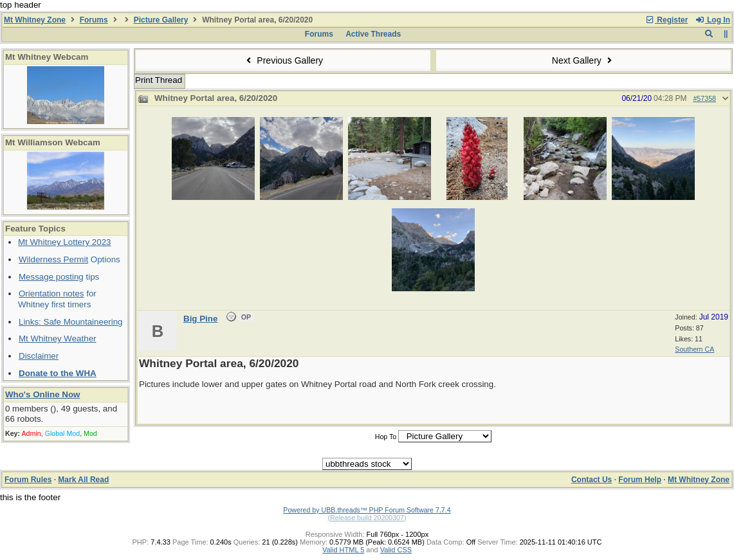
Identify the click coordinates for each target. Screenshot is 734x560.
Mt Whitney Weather (58, 339)
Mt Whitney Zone (35, 20)
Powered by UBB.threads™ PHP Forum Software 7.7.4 (367, 510)
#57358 (704, 98)
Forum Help (640, 480)
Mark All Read (83, 480)
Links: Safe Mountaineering (71, 322)
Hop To (386, 437)
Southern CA (694, 349)
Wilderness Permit (53, 259)
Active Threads (373, 34)
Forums (94, 20)
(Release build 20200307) (367, 518)
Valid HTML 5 (343, 550)
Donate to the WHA (58, 373)
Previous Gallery (283, 60)
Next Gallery (583, 60)
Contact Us (592, 480)
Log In (713, 20)
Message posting (51, 277)
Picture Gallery (161, 20)
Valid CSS (396, 550)
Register (666, 20)
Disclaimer (39, 356)
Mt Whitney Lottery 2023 (64, 242)
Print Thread (159, 80)
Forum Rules (28, 480)
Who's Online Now (42, 394)
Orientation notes (51, 294)
